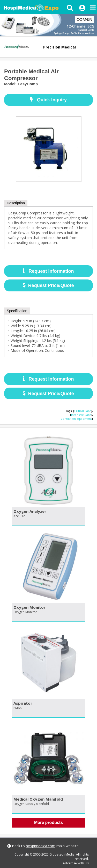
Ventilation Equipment (76, 419)
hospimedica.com (41, 846)
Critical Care (83, 411)
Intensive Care (81, 415)
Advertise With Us (76, 863)
